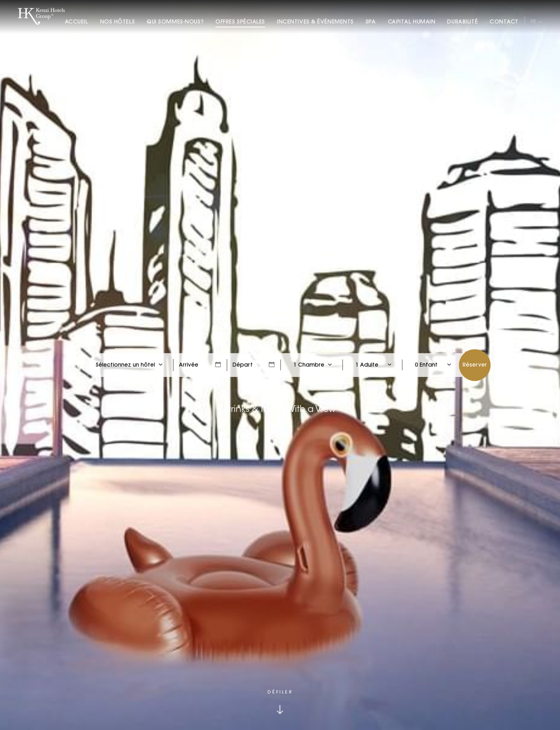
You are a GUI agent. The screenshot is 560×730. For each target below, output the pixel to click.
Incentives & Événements (315, 21)
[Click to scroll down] (280, 702)
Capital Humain (412, 21)
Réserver (475, 365)
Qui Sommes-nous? (175, 21)
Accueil (77, 21)
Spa (371, 21)
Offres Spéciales (240, 21)
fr (533, 21)
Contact (504, 21)
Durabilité (462, 21)
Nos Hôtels (118, 21)
